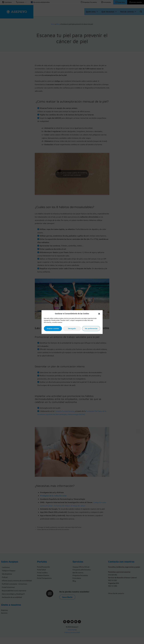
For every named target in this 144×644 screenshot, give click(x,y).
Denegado (72, 328)
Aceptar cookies (53, 328)
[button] (99, 313)
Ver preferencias (91, 328)
